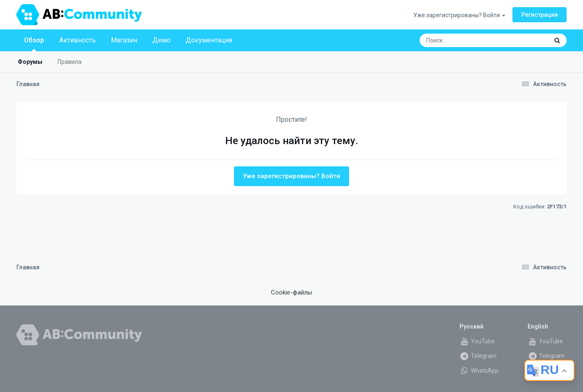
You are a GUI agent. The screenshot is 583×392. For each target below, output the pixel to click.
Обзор (34, 44)
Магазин (124, 40)
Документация (209, 40)
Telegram (478, 356)
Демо (162, 40)
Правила (70, 62)
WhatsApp (479, 371)
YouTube (477, 341)
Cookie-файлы (291, 292)
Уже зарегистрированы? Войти (459, 15)
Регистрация (540, 15)
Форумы (30, 62)
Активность (77, 40)
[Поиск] (468, 40)
